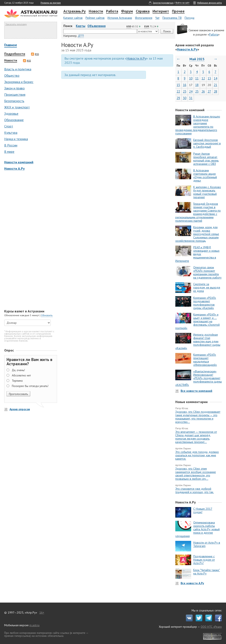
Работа (112, 11)
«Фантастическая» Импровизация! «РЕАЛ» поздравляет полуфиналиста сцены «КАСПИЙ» (199, 378)
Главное (11, 45)
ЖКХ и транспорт (17, 107)
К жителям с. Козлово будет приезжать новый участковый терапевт (207, 192)
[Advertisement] (30, 240)
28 (215, 91)
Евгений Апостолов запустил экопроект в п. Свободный (207, 143)
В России (11, 145)
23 (185, 91)
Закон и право (14, 88)
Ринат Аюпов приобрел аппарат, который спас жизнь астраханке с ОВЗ (206, 159)
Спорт (9, 126)
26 (203, 91)
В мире (9, 152)
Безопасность (14, 101)
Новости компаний (19, 162)
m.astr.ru (34, 625)
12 (203, 78)
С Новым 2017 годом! (203, 510)
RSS (35, 54)
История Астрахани (120, 18)
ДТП (81, 36)
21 (215, 85)
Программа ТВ (172, 18)
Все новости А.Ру (192, 583)
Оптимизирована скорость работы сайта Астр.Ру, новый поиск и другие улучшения (197, 529)
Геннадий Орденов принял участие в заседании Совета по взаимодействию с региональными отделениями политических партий (198, 212)
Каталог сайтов (73, 18)
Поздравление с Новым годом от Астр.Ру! (204, 560)
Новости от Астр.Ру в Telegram (207, 544)
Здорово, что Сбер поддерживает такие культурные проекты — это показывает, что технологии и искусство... (198, 417)
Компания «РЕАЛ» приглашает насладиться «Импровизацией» (205, 360)
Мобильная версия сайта (209, 3)
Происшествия (15, 94)
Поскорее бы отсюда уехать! (30, 386)
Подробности (15, 54)
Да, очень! (18, 370)
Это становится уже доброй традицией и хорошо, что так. (195, 490)
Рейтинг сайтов (95, 18)
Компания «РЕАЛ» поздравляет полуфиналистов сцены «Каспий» (205, 303)
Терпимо (17, 381)
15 (178, 85)
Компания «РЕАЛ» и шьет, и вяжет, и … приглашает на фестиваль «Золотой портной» (197, 321)
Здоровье (11, 113)
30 (185, 98)
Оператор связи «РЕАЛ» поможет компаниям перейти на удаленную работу (207, 272)
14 (215, 78)
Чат (157, 18)
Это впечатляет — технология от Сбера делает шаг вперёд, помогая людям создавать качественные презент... (196, 437)
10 (191, 78)
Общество (12, 75)
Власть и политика (18, 69)
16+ (42, 613)
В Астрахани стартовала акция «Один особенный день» (205, 175)
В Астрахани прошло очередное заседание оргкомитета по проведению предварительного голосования (198, 125)
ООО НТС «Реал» (211, 627)
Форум (127, 11)
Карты (81, 26)
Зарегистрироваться (163, 3)
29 (178, 98)
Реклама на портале (51, 3)
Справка (143, 11)
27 (209, 91)
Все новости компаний (196, 391)
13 (209, 78)
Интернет (161, 11)
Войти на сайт (182, 3)
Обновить (47, 315)
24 (191, 91)
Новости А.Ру (14, 168)
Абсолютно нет (21, 375)
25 (197, 91)
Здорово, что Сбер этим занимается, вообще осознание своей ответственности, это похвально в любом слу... (196, 474)
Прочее (178, 11)
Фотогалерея (144, 18)
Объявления (97, 26)
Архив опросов (20, 409)
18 (197, 85)
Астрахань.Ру (75, 11)
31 (191, 98)
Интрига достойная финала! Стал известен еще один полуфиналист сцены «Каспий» (198, 341)
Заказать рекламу (16, 24)
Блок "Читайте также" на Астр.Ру (207, 572)
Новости (96, 11)
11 (197, 78)
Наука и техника (16, 139)
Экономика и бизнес (19, 82)
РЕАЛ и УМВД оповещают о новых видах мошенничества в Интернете (197, 254)
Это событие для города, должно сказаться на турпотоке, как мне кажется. (197, 455)
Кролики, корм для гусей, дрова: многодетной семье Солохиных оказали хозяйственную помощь (197, 234)
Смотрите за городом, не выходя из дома (207, 287)
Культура (11, 133)
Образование (14, 120)
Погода (189, 18)
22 (178, 91)
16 (185, 85)
